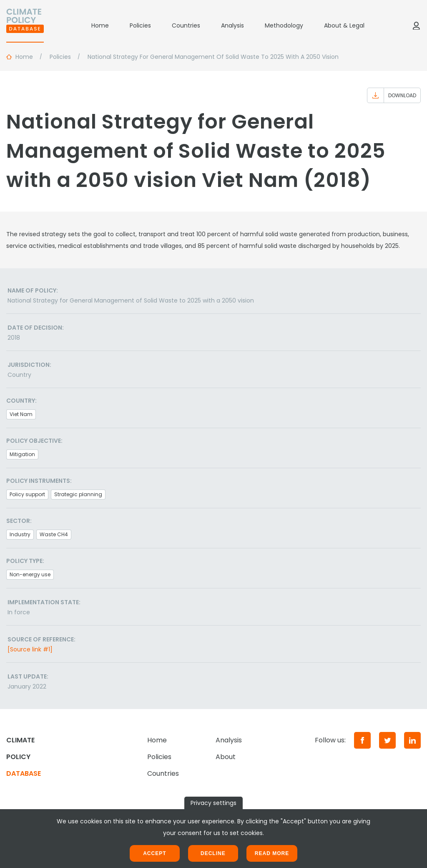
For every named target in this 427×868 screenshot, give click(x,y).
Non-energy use (30, 574)
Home (100, 25)
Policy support (27, 494)
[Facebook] (362, 740)
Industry (20, 534)
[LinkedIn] (412, 740)
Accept (154, 853)
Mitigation (22, 454)
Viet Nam (21, 414)
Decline (213, 853)
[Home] (25, 25)
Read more (272, 853)
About (226, 757)
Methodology (284, 25)
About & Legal (344, 25)
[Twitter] (387, 740)
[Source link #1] (30, 649)
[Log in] (416, 25)
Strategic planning (78, 494)
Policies (140, 25)
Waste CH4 (54, 534)
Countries (186, 25)
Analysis (232, 25)
